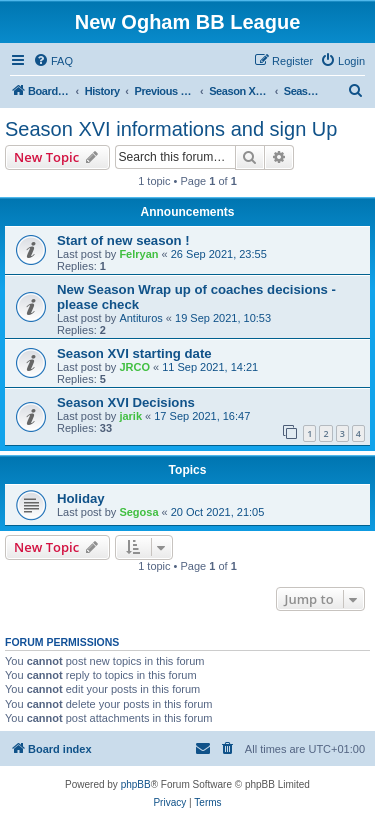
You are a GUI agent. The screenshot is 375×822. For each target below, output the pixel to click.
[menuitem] (53, 61)
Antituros (140, 318)
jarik (130, 416)
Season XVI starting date (134, 353)
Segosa (138, 512)
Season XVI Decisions (126, 402)
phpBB (136, 784)
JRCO (134, 367)
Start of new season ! (123, 240)
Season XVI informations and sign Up (171, 129)
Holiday (81, 498)
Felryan (138, 254)
